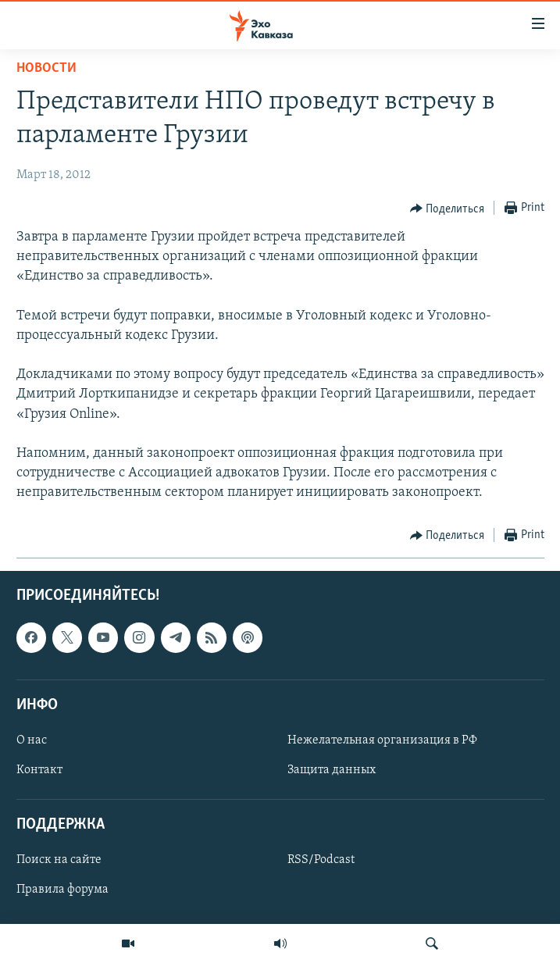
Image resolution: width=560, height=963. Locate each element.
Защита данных (332, 770)
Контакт (39, 770)
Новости (46, 68)
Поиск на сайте (59, 860)
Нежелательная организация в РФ (382, 740)
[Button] (448, 209)
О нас (32, 740)
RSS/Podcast (321, 860)
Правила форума (62, 890)
